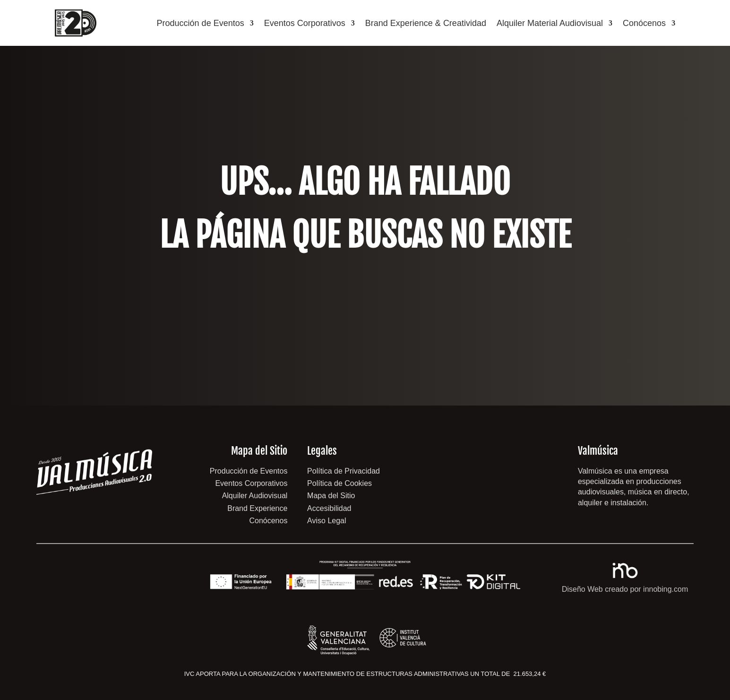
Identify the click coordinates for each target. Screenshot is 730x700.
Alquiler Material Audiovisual (550, 23)
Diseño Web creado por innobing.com (625, 589)
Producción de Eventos (201, 23)
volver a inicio (365, 309)
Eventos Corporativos (305, 23)
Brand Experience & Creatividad (426, 23)
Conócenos (644, 23)
